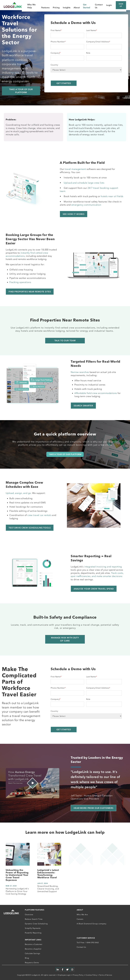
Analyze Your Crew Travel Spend (94, 589)
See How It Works (74, 214)
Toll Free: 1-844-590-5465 (88, 943)
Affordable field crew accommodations (96, 393)
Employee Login (64, 975)
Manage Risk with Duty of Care (65, 639)
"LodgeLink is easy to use (91, 772)
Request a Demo (32, 963)
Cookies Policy (91, 975)
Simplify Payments (33, 928)
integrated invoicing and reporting (103, 567)
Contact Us (81, 947)
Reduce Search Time (34, 919)
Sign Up (121, 5)
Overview (29, 914)
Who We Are (82, 914)
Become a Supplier (33, 949)
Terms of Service (106, 975)
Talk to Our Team (65, 341)
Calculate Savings (32, 953)
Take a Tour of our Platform (21, 91)
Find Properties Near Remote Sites (30, 292)
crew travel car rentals (39, 515)
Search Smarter (83, 406)
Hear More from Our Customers (94, 808)
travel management (75, 169)
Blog (27, 958)
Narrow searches (80, 372)
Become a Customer (34, 944)
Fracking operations (20, 282)
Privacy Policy (78, 975)
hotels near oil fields (112, 196)
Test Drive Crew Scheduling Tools (30, 528)
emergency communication (86, 205)
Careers (80, 919)
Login (109, 5)
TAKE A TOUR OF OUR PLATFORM (65, 454)
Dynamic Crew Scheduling (36, 924)
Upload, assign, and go (18, 493)
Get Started (87, 6)
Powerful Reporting (33, 933)
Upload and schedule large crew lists (84, 183)
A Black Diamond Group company (91, 924)
